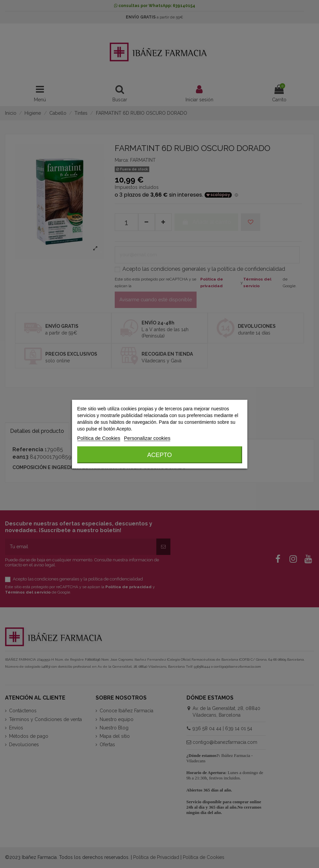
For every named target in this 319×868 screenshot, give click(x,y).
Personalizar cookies (147, 438)
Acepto (160, 455)
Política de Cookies (99, 438)
